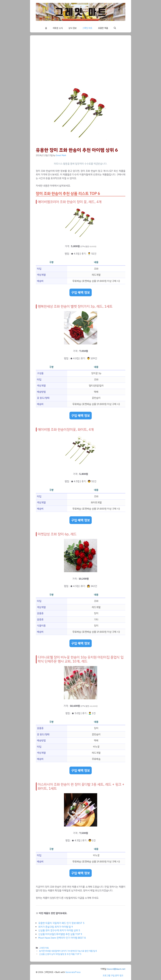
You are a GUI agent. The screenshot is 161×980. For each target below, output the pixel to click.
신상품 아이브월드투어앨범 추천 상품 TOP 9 (60, 934)
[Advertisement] (81, 63)
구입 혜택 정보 (81, 292)
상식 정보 (72, 28)
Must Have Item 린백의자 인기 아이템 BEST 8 (62, 938)
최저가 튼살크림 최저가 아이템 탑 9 (56, 927)
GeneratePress (73, 972)
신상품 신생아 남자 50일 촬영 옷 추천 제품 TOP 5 (60, 954)
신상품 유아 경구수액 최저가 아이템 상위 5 (59, 930)
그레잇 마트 (87, 28)
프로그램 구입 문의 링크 (113, 976)
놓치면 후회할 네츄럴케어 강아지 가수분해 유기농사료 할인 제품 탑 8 (68, 951)
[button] (115, 28)
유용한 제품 (103, 28)
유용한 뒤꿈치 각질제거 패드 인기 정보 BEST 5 (61, 923)
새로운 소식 (58, 28)
